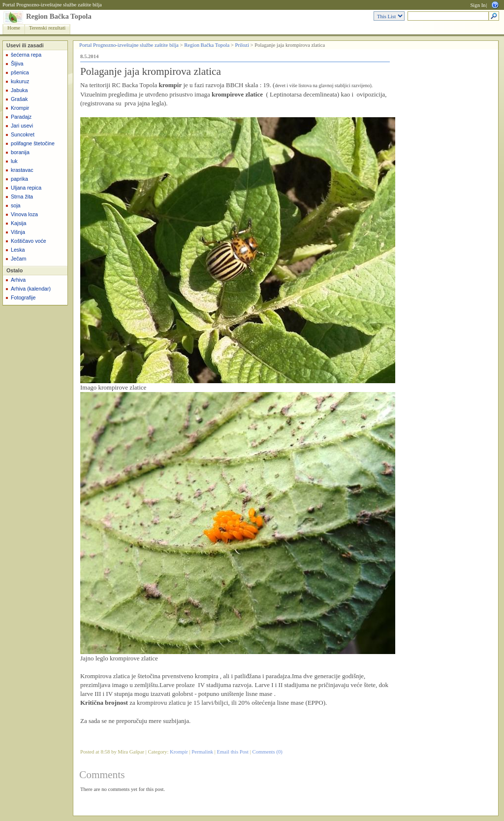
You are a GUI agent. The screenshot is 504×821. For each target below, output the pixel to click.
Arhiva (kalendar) (31, 289)
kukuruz (20, 81)
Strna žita (22, 197)
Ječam (18, 259)
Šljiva (17, 64)
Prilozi (242, 45)
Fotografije (23, 297)
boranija (20, 152)
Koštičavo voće (29, 241)
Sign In (478, 5)
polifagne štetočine (33, 143)
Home (14, 28)
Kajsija (18, 223)
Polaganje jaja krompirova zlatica (151, 71)
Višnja (18, 232)
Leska (18, 250)
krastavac (22, 170)
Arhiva (18, 280)
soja (16, 205)
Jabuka (19, 90)
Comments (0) (268, 752)
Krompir (20, 108)
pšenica (20, 72)
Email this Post (233, 752)
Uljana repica (26, 188)
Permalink (202, 752)
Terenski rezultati (47, 28)
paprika (19, 179)
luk (14, 161)
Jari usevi (22, 126)
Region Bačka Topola (59, 16)
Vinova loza (24, 214)
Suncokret (23, 134)
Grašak (19, 99)
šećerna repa (26, 55)
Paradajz (21, 117)
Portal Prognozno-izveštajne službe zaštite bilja (52, 5)
